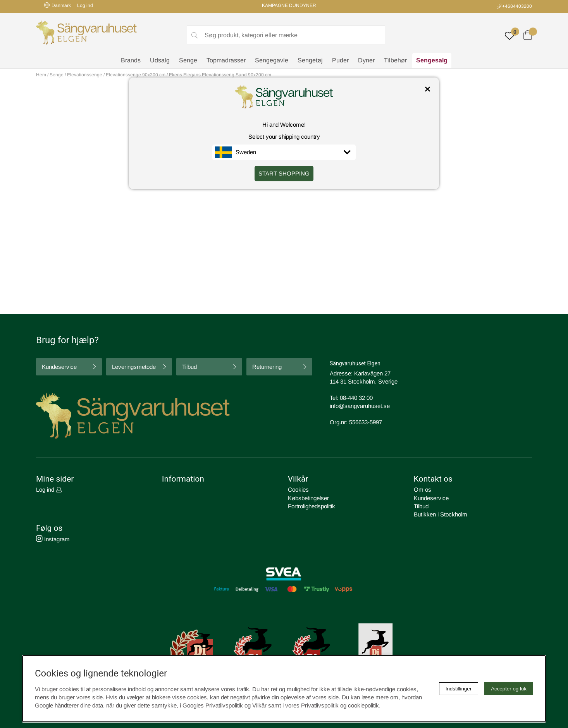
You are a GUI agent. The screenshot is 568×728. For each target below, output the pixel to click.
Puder (340, 60)
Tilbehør (395, 60)
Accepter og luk (509, 689)
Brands (131, 60)
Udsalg (160, 60)
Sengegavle (272, 60)
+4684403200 (517, 6)
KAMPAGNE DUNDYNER (289, 5)
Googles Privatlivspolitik (213, 705)
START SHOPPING (284, 173)
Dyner (366, 60)
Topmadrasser (226, 60)
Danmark (58, 5)
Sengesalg (432, 60)
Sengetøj (310, 60)
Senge (188, 60)
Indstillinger (459, 689)
